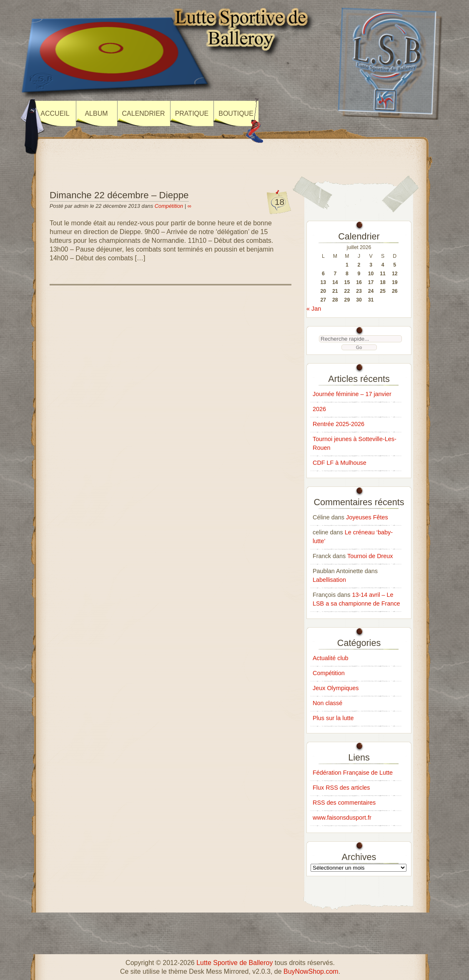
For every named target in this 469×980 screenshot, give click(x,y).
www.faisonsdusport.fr (342, 818)
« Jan (314, 309)
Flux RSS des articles (341, 788)
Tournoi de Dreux (370, 556)
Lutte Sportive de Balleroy (234, 963)
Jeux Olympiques (336, 688)
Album (96, 113)
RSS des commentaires (344, 803)
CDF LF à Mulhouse (340, 463)
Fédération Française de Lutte (353, 773)
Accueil (55, 113)
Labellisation (329, 580)
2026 (319, 409)
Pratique (192, 113)
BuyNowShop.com (311, 971)
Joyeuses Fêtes (367, 517)
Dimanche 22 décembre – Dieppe (119, 195)
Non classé (327, 703)
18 (280, 202)
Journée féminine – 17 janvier (352, 394)
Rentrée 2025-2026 (339, 424)
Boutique (236, 113)
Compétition (169, 206)
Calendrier (144, 113)
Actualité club (331, 658)
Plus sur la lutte (333, 718)
